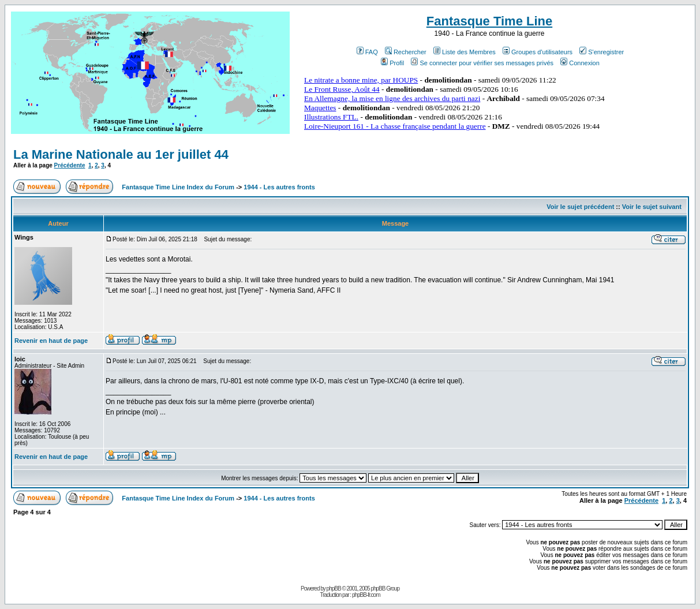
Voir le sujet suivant (652, 207)
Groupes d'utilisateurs (538, 52)
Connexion (580, 63)
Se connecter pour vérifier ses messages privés (482, 63)
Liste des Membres (465, 52)
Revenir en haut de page (51, 341)
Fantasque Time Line (489, 21)
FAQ (367, 52)
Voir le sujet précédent (580, 207)
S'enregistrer (602, 52)
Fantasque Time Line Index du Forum (178, 187)
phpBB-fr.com (366, 595)
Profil (392, 63)
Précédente (70, 165)
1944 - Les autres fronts (279, 187)
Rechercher (406, 52)
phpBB (334, 589)
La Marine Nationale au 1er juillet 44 (121, 154)
